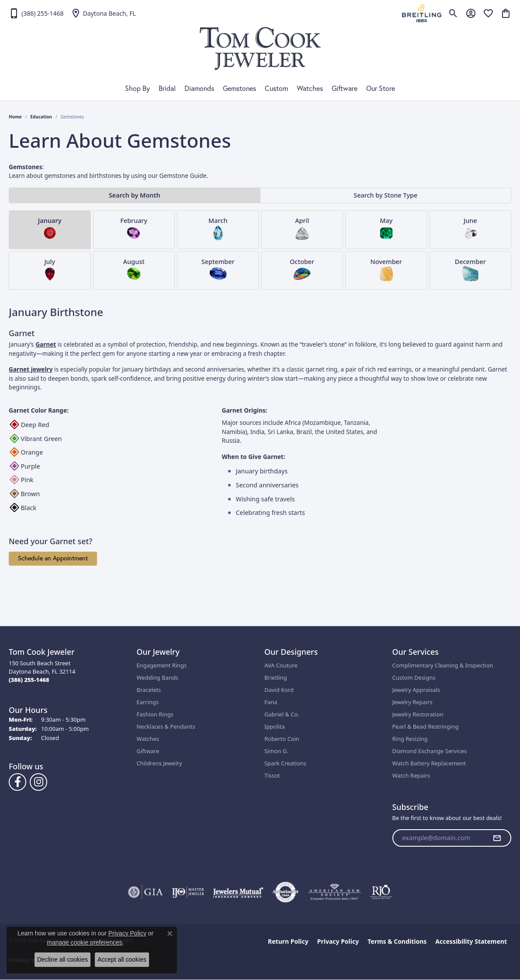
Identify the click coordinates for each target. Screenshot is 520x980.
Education (41, 117)
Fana (271, 702)
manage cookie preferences (85, 942)
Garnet (46, 344)
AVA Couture (281, 665)
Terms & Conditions (397, 941)
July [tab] (50, 270)
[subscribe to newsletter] (497, 838)
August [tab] (134, 270)
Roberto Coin (282, 739)
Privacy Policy (338, 941)
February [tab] (134, 229)
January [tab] (50, 229)
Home (15, 117)
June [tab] (470, 229)
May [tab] (386, 229)
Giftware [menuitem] (148, 751)
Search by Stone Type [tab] (385, 195)
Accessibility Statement (471, 941)
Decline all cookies (62, 959)
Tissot (272, 775)
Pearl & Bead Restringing (426, 726)
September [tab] (218, 270)
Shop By (137, 88)
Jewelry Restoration (418, 714)
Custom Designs (414, 678)
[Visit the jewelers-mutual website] (238, 892)
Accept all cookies (122, 959)
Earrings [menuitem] (148, 702)
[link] (36, 13)
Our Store (381, 88)
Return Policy (288, 941)
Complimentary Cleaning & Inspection (443, 665)
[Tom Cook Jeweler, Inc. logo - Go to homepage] (260, 49)
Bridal (167, 88)
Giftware (345, 88)
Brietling (276, 678)
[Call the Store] (29, 680)
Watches (310, 88)
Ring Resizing (410, 739)
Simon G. (276, 751)
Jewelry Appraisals (416, 690)
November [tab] (386, 270)
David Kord (279, 690)
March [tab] (218, 229)
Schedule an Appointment (53, 558)
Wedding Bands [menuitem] (158, 678)
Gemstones (239, 88)
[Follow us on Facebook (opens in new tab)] (17, 782)
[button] (453, 13)
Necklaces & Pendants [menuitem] (166, 726)
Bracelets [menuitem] (149, 690)
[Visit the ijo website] (188, 892)
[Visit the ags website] (335, 892)
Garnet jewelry (31, 369)
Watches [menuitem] (148, 739)
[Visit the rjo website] (381, 892)
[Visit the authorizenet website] (286, 892)
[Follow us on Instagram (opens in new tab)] (38, 782)
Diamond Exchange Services (430, 751)
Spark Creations (285, 763)
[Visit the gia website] (146, 892)
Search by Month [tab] (135, 195)
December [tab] (470, 270)
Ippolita (275, 726)
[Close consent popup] (170, 934)
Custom (276, 88)
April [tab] (302, 229)
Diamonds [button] (199, 88)
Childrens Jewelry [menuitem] (159, 763)
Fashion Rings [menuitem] (155, 714)
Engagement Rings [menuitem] (162, 665)
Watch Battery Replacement (429, 763)
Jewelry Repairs (413, 702)
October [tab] (302, 270)
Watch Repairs (411, 775)
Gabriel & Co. (282, 714)
